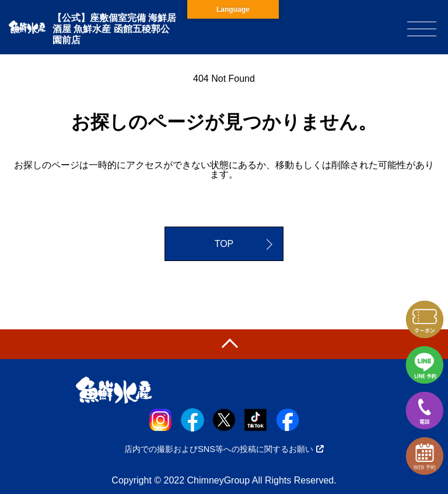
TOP (224, 244)
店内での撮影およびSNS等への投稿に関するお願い (224, 449)
